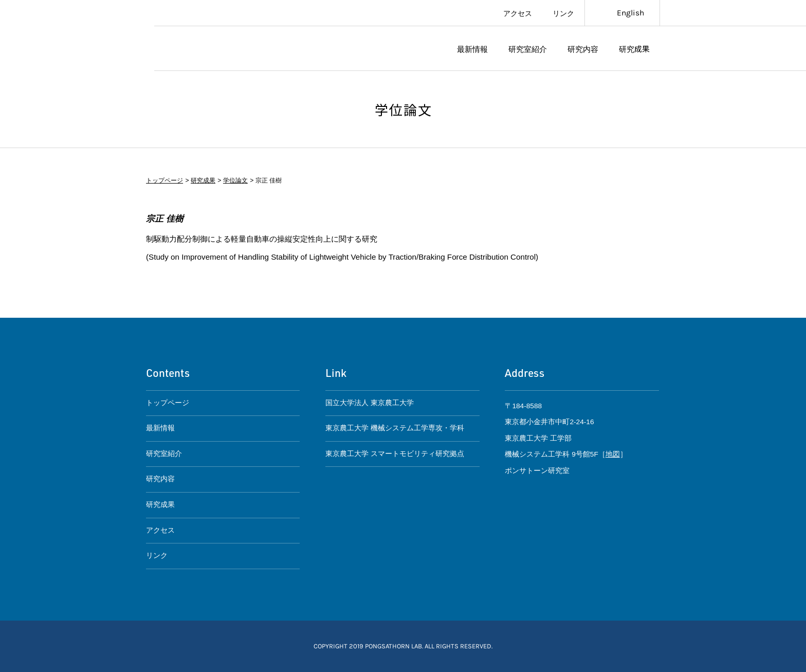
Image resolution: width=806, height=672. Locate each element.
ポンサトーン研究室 (232, 49)
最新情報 (472, 48)
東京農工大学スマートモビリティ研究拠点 (77, 35)
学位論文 (235, 180)
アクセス (518, 13)
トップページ (164, 180)
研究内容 (583, 48)
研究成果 (634, 48)
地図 (613, 454)
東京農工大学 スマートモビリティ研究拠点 (395, 454)
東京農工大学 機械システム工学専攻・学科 (395, 428)
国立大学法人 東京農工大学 (370, 403)
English (630, 13)
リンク (563, 13)
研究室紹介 (528, 48)
